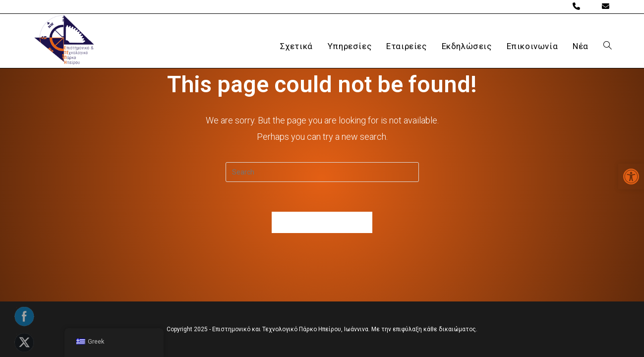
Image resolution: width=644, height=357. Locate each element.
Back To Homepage (322, 222)
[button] (631, 177)
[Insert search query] (322, 172)
